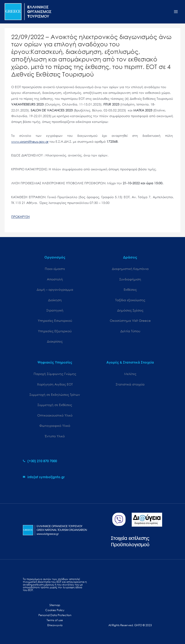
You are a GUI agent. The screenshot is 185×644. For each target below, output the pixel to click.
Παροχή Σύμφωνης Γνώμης (55, 374)
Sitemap (55, 605)
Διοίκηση (55, 300)
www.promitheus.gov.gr (30, 141)
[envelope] (44, 477)
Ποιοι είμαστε (55, 269)
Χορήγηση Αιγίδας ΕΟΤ (55, 384)
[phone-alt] (40, 461)
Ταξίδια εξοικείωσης (130, 300)
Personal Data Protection (55, 615)
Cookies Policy (55, 610)
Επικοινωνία (55, 625)
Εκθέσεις (130, 289)
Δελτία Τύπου (130, 331)
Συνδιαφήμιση (130, 279)
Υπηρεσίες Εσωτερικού (55, 321)
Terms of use (55, 620)
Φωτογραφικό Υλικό (55, 426)
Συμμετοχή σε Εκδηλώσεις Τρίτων (55, 395)
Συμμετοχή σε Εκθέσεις (55, 405)
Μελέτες (130, 374)
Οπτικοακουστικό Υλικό (55, 415)
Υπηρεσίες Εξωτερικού (55, 331)
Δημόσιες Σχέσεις (130, 310)
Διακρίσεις (55, 341)
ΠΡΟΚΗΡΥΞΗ (20, 217)
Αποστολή (55, 279)
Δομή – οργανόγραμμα (55, 289)
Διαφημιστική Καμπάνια (130, 269)
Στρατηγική (55, 310)
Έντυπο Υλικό (55, 436)
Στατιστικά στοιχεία (130, 384)
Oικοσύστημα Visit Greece (130, 321)
